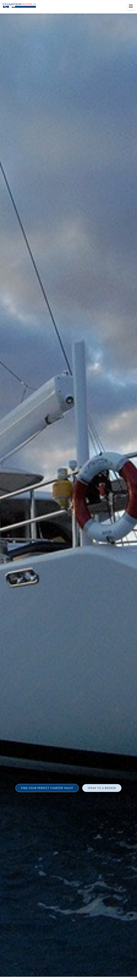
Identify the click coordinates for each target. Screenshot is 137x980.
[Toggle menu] (131, 6)
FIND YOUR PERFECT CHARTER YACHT (47, 788)
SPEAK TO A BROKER (102, 788)
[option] (68, 490)
